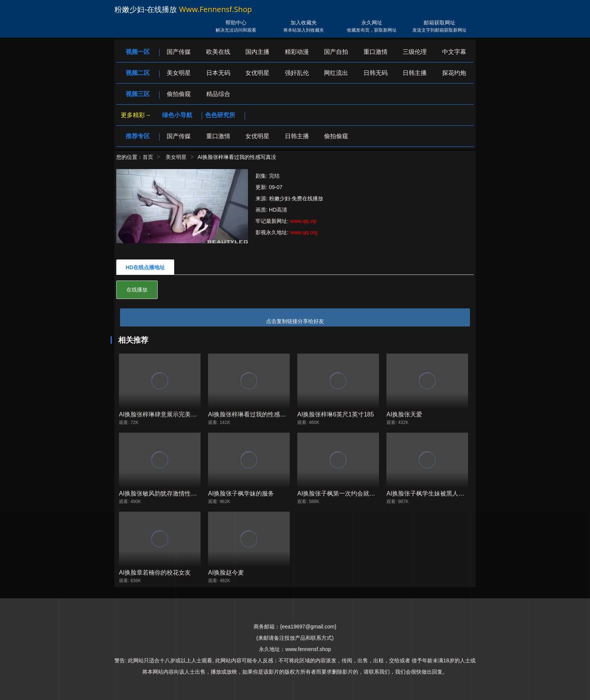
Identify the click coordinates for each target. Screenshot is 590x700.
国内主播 (257, 52)
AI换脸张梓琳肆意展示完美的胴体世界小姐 (176, 414)
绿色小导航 (177, 115)
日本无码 (218, 73)
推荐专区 (138, 136)
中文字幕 (454, 52)
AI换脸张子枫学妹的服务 (241, 493)
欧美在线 (218, 52)
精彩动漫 (297, 52)
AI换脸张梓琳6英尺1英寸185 (336, 414)
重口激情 (376, 52)
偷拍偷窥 (179, 94)
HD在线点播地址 (145, 267)
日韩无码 (376, 73)
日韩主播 (415, 73)
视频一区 (138, 52)
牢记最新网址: (273, 221)
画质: (262, 210)
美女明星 (179, 73)
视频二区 (138, 73)
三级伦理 (415, 52)
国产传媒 (179, 52)
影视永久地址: (273, 232)
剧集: (262, 176)
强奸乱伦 (297, 73)
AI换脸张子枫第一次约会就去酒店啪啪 (348, 493)
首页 (148, 157)
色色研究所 (220, 115)
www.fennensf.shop (216, 9)
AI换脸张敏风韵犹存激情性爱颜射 (164, 493)
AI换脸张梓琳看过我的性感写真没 (253, 414)
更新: (262, 187)
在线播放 (137, 290)
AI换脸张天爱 (404, 414)
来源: (262, 198)
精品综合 (218, 94)
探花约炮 (454, 73)
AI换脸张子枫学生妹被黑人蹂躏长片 (434, 493)
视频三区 (138, 94)
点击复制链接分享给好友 (295, 321)
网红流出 (336, 73)
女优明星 (257, 73)
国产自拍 (336, 52)
